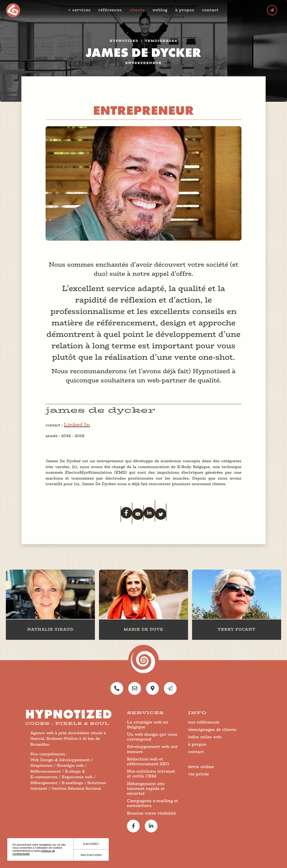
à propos (186, 10)
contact (211, 10)
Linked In (77, 425)
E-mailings (72, 783)
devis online (201, 767)
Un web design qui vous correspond (152, 737)
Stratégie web (70, 766)
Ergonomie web (77, 777)
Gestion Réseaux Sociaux (76, 789)
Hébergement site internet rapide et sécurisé (146, 789)
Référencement (46, 771)
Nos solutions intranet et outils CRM (151, 774)
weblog (161, 10)
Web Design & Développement (60, 760)
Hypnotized (124, 42)
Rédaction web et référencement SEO (148, 761)
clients (138, 10)
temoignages (161, 42)
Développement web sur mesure (152, 749)
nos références (204, 722)
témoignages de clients (212, 729)
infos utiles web (205, 737)
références (111, 10)
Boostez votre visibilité (151, 813)
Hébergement (44, 783)
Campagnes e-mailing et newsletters (153, 803)
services (82, 10)
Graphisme (41, 766)
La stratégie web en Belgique (148, 725)
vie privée (198, 774)
